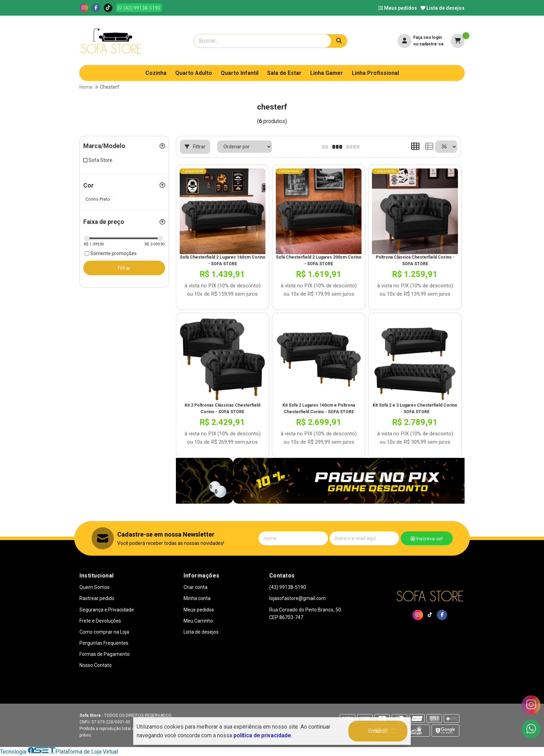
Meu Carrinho (198, 621)
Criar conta (195, 587)
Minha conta (197, 598)
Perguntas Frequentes (104, 643)
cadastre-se (432, 44)
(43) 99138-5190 (288, 587)
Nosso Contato (96, 665)
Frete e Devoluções (100, 621)
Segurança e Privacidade (107, 610)
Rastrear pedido (97, 598)
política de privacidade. (263, 735)
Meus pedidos (398, 8)
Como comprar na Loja (104, 632)
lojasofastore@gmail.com (297, 598)
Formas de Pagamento (105, 654)
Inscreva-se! (427, 539)
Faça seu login (427, 37)
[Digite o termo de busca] (262, 41)
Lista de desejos (443, 8)
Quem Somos (95, 587)
